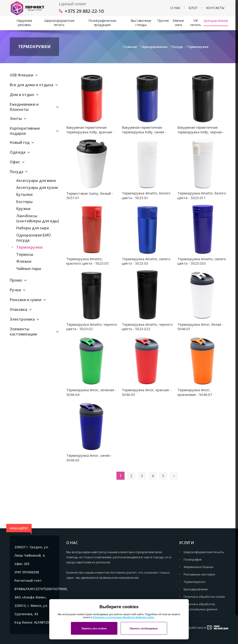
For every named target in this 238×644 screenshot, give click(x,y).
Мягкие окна (178, 23)
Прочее (163, 21)
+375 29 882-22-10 (84, 11)
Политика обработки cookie (204, 597)
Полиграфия (193, 559)
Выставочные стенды (141, 23)
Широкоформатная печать (59, 23)
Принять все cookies (94, 628)
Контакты (215, 8)
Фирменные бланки (198, 567)
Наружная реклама (24, 23)
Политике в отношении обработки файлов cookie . (124, 617)
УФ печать (196, 23)
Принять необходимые (144, 628)
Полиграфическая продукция (102, 23)
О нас (175, 8)
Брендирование (216, 21)
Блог (193, 8)
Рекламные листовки (199, 574)
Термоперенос (195, 582)
